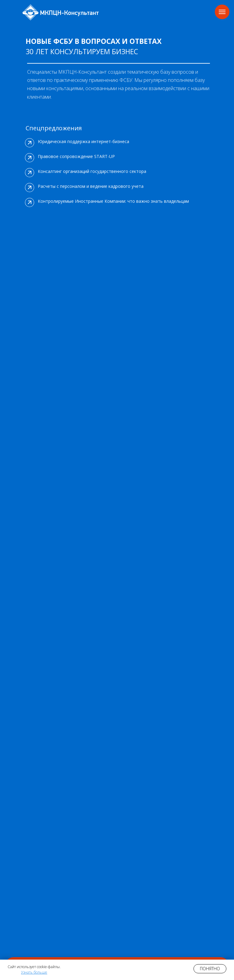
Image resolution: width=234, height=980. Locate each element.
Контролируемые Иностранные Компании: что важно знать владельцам (113, 201)
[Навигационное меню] (222, 12)
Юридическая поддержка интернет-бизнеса (83, 141)
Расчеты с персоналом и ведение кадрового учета (91, 186)
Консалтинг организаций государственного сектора (92, 171)
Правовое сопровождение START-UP (76, 156)
